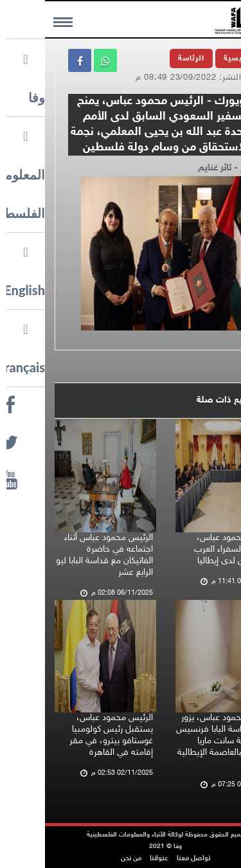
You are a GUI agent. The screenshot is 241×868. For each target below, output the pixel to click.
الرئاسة (146, 59)
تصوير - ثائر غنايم (185, 168)
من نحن (86, 859)
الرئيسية (194, 59)
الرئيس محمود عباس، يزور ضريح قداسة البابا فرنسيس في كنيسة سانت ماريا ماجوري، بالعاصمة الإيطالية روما (180, 741)
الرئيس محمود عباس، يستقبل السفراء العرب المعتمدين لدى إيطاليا (189, 549)
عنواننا (114, 859)
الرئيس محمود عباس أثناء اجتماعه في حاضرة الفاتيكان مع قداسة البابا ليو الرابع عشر (59, 555)
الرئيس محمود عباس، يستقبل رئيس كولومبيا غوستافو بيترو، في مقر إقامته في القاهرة (66, 735)
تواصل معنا (148, 859)
